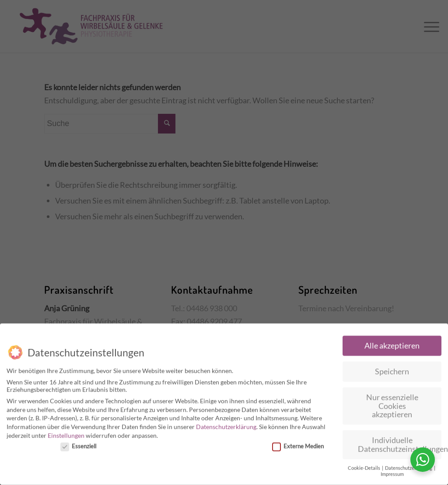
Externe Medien (298, 443)
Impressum (392, 471)
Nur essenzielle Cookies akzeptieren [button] (392, 403)
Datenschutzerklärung (226, 424)
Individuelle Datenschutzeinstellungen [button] (400, 442)
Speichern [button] (392, 369)
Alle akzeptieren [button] (392, 343)
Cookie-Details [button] (364, 465)
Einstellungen (66, 433)
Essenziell (78, 443)
